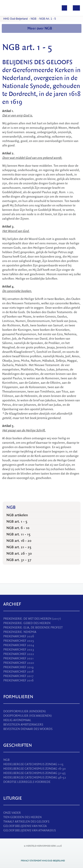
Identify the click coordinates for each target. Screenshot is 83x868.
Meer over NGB (42, 28)
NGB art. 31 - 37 (19, 560)
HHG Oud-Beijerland (15, 19)
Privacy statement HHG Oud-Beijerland (43, 861)
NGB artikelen (17, 515)
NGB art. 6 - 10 (18, 528)
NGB (33, 19)
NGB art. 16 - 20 (19, 541)
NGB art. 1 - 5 (48, 19)
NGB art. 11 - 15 (18, 534)
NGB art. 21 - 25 (19, 547)
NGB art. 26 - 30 (19, 554)
